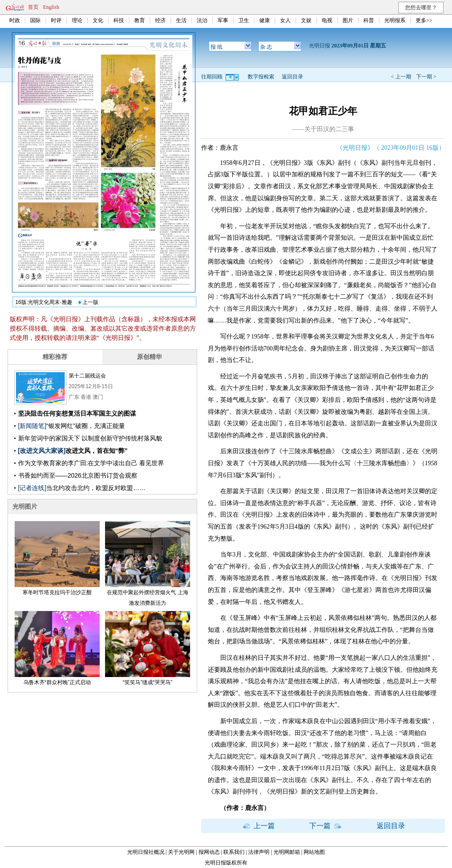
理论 (77, 20)
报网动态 (209, 852)
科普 (369, 20)
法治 (202, 20)
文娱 (306, 20)
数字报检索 (261, 77)
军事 (223, 20)
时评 (56, 20)
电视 (327, 20)
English (51, 7)
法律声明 (259, 852)
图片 (348, 20)
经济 (160, 20)
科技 (119, 20)
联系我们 (234, 852)
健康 (265, 20)
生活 (181, 20)
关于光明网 (181, 852)
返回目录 (292, 77)
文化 (98, 20)
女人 (285, 20)
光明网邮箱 (287, 852)
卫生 (244, 20)
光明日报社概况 (146, 852)
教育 (140, 20)
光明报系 (395, 20)
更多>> (424, 20)
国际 (35, 20)
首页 (33, 7)
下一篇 (325, 826)
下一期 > (426, 77)
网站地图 (314, 852)
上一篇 (259, 826)
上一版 (88, 302)
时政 (15, 20)
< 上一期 (401, 77)
